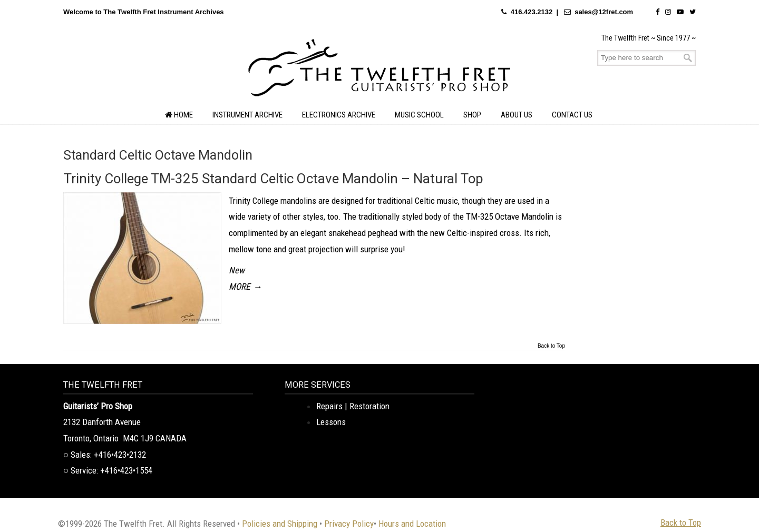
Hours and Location (412, 524)
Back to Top (551, 346)
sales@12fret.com (604, 12)
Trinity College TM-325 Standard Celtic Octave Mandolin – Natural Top (273, 179)
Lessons (331, 422)
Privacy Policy (349, 524)
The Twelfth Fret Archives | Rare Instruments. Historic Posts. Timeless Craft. (379, 71)
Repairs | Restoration (353, 406)
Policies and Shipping (280, 524)
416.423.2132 (532, 12)
